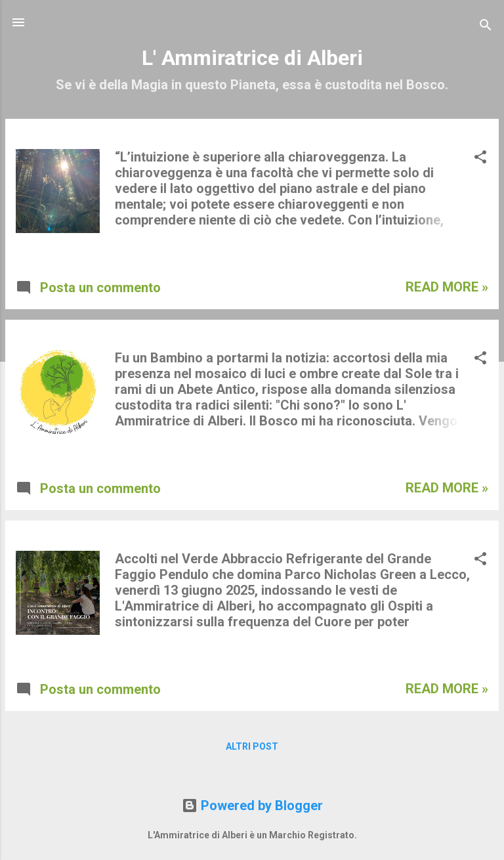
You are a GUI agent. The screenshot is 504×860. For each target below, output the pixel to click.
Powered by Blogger (252, 806)
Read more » (447, 287)
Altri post (252, 746)
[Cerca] (486, 27)
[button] (480, 159)
